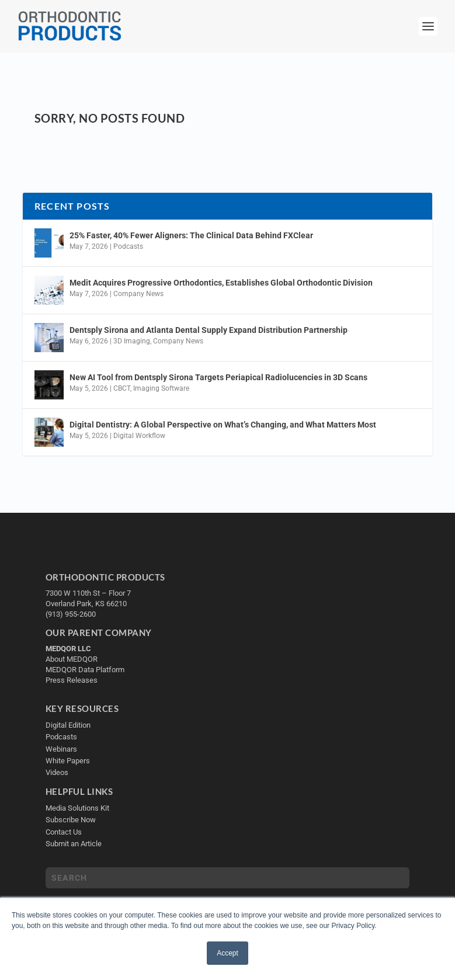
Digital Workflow (139, 436)
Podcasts (128, 246)
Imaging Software (161, 388)
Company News (138, 294)
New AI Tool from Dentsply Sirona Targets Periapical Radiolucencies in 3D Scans (218, 377)
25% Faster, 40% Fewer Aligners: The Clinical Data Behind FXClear (191, 235)
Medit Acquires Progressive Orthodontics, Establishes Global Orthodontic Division (221, 283)
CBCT (122, 388)
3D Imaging (132, 341)
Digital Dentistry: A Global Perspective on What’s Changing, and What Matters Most (223, 425)
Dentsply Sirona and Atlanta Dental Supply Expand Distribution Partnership (209, 330)
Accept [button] (227, 953)
